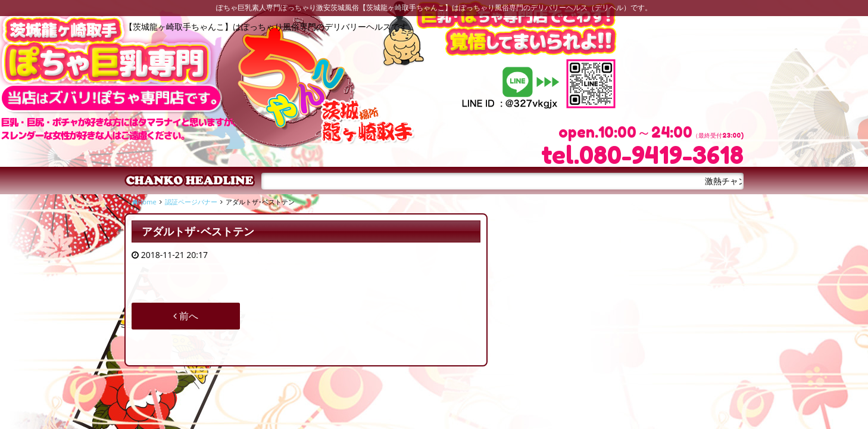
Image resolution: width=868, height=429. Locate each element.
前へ (186, 316)
